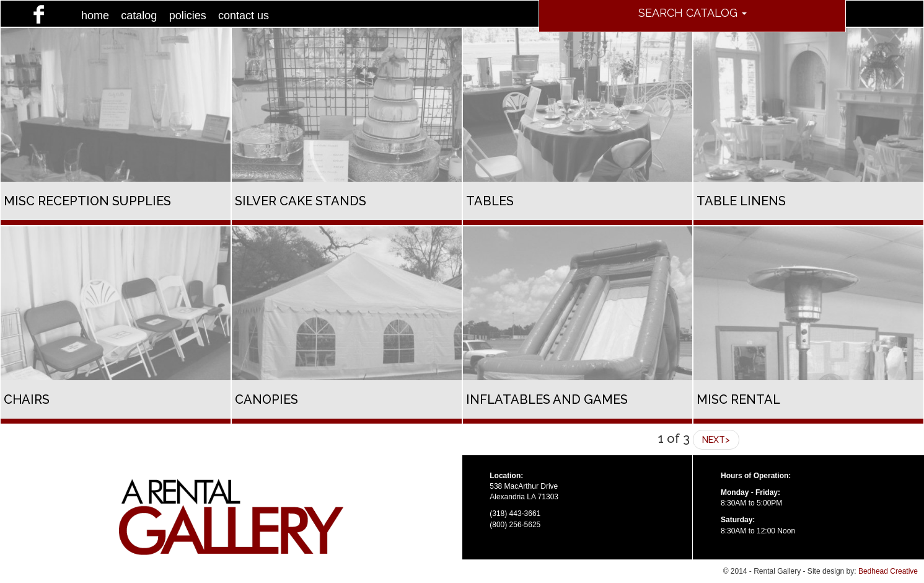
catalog (139, 16)
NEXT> (716, 440)
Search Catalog (693, 13)
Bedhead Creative (888, 571)
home (95, 16)
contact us (244, 16)
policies (188, 16)
